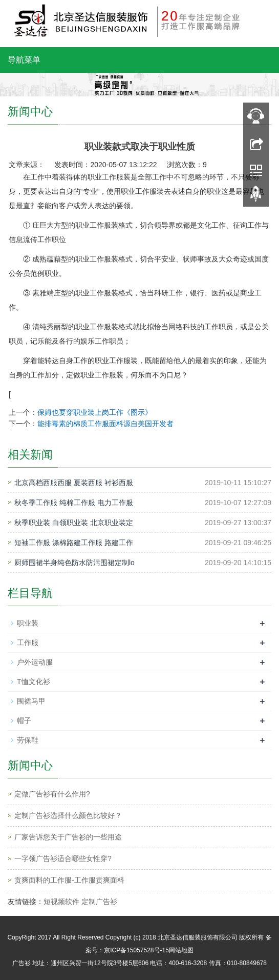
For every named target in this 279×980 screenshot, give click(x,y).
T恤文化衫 (34, 682)
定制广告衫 (99, 902)
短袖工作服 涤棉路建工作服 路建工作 (74, 543)
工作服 (28, 643)
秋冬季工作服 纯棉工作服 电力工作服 (74, 503)
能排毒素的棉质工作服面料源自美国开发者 (105, 424)
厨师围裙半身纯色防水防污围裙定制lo (74, 563)
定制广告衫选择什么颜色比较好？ (68, 815)
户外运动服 (35, 662)
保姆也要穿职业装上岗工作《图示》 (95, 412)
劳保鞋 (28, 740)
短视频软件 (61, 902)
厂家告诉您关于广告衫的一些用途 (68, 837)
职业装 (28, 623)
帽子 (24, 721)
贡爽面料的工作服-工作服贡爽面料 (69, 880)
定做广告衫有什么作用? (52, 794)
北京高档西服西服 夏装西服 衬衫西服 (74, 483)
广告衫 (22, 963)
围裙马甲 (31, 701)
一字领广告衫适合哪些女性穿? (63, 858)
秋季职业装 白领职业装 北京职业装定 (74, 523)
